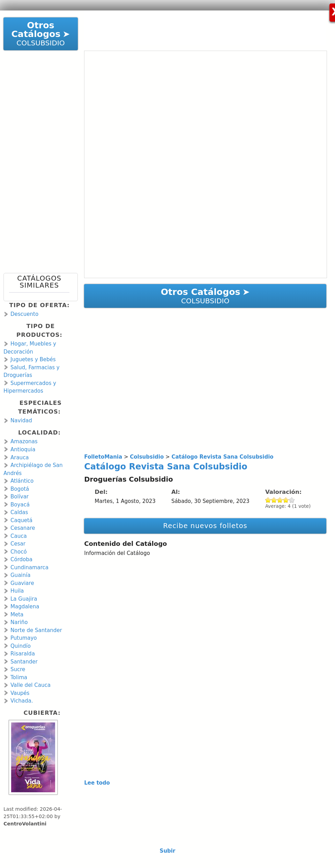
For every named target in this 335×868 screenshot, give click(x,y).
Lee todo (97, 783)
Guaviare (22, 583)
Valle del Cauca (31, 685)
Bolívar (20, 497)
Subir (168, 851)
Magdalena (25, 607)
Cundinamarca (29, 567)
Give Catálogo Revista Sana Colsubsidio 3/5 (280, 500)
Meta (17, 615)
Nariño (19, 622)
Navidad (21, 421)
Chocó (19, 552)
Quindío (21, 646)
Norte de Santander (36, 630)
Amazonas (24, 442)
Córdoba (21, 559)
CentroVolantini (25, 824)
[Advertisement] (199, 28)
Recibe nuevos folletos (205, 526)
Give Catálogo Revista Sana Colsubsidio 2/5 (274, 500)
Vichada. (22, 701)
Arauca (20, 458)
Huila (17, 591)
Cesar (18, 544)
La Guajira (24, 599)
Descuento (24, 314)
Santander (24, 662)
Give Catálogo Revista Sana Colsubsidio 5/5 (292, 500)
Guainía (20, 575)
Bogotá (20, 489)
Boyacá (20, 505)
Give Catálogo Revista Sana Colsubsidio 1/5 (268, 500)
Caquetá (21, 520)
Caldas (19, 512)
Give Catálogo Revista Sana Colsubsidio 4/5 (286, 500)
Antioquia (23, 450)
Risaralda (23, 654)
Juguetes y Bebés (33, 359)
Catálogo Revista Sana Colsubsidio (166, 467)
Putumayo (24, 638)
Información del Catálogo (117, 553)
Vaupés (20, 693)
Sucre (18, 669)
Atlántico (22, 481)
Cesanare (23, 528)
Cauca (19, 536)
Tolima (19, 677)
